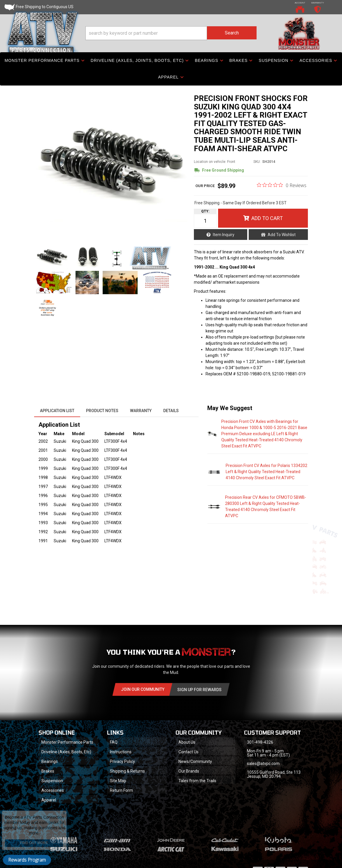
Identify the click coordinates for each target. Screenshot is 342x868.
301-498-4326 (260, 742)
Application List (57, 411)
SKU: (257, 162)
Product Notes (102, 411)
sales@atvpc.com (263, 764)
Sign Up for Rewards (199, 690)
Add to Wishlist (282, 235)
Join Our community (143, 689)
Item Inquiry (224, 235)
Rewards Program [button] (27, 860)
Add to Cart (267, 218)
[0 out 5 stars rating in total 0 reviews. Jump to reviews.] (282, 185)
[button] (171, 33)
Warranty (141, 411)
